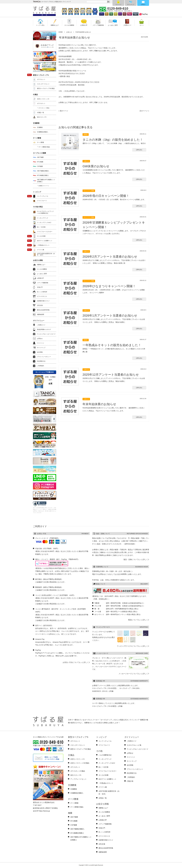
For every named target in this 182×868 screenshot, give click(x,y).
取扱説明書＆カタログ (44, 329)
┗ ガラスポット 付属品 (43, 108)
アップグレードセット (78, 779)
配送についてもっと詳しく (138, 620)
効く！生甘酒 (41, 227)
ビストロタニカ (42, 296)
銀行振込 (107, 14)
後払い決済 (130, 14)
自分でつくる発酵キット (45, 241)
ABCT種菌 (40, 157)
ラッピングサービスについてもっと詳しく (132, 646)
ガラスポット (41, 103)
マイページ (118, 4)
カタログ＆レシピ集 (134, 745)
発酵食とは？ (41, 265)
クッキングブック (43, 218)
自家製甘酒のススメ (43, 301)
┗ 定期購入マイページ (43, 186)
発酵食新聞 (41, 314)
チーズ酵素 (41, 142)
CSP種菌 (40, 166)
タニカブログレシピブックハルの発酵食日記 (45, 212)
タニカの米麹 (41, 236)
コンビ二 (120, 14)
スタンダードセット (43, 84)
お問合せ (143, 4)
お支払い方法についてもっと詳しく (76, 662)
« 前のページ (63, 111)
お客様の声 (40, 278)
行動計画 (130, 781)
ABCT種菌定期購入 (43, 171)
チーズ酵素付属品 (77, 807)
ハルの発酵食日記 (105, 755)
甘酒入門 (40, 287)
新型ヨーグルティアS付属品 (46, 88)
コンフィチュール (43, 196)
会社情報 (40, 352)
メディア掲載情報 (43, 283)
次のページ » (144, 111)
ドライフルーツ (42, 201)
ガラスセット (41, 79)
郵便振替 (116, 14)
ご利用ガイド (41, 325)
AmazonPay (136, 14)
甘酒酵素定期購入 (43, 132)
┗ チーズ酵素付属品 (43, 147)
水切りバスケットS (43, 99)
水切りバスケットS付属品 (80, 763)
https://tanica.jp (44, 811)
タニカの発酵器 (42, 269)
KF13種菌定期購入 (43, 175)
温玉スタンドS (42, 117)
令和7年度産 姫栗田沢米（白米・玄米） (46, 254)
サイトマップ (131, 4)
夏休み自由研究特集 (43, 310)
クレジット (102, 14)
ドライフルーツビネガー (45, 232)
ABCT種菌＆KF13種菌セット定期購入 (46, 181)
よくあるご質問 (42, 274)
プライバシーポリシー (44, 357)
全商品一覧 (103, 798)
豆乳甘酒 (40, 305)
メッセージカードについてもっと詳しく (133, 674)
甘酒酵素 (40, 127)
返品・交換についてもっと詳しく (136, 559)
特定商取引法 (41, 361)
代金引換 (111, 14)
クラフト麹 (41, 250)
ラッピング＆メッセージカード (46, 334)
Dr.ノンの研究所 (42, 292)
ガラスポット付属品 (78, 771)
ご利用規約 (41, 366)
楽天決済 (125, 14)
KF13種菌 (40, 162)
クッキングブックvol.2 (44, 223)
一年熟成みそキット (43, 245)
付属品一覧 (41, 113)
